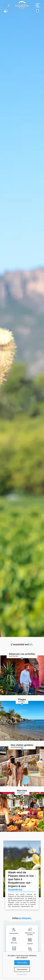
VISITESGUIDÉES (18, 747)
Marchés (22, 791)
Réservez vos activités (22, 654)
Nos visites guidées (22, 745)
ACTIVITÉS (14, 656)
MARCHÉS (22, 793)
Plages (22, 699)
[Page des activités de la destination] (22, 675)
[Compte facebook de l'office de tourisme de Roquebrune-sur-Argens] (8, 6)
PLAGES (22, 702)
